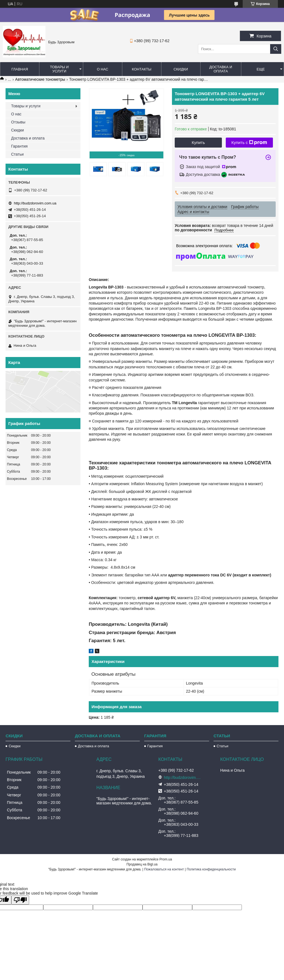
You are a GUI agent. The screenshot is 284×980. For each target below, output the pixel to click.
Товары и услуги (59, 69)
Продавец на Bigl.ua (142, 864)
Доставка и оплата (221, 69)
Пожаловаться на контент (164, 869)
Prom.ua (166, 859)
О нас (102, 69)
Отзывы (18, 122)
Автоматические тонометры (40, 79)
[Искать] (276, 49)
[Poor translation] (20, 900)
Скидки (181, 69)
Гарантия (19, 146)
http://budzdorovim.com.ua (35, 203)
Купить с (249, 143)
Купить (198, 142)
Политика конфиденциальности (211, 869)
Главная (20, 69)
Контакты (142, 69)
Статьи (17, 154)
